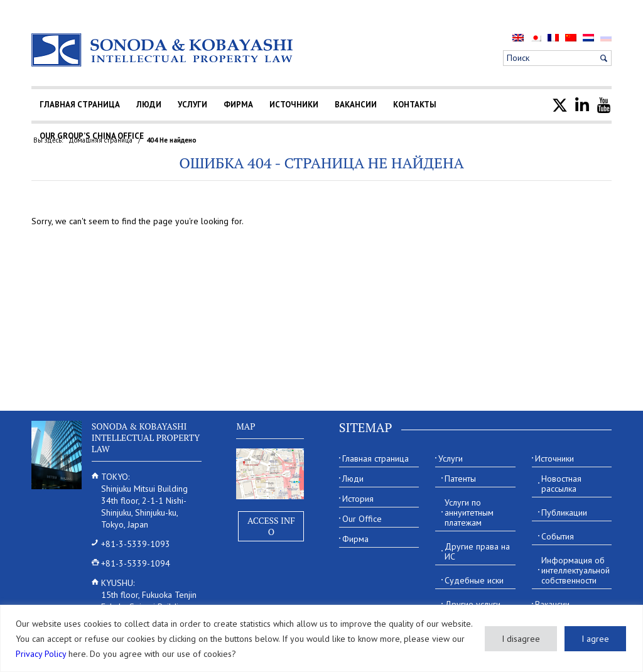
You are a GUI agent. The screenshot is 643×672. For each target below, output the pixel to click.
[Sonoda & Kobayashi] (163, 50)
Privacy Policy (41, 654)
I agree (595, 639)
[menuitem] (518, 37)
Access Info (271, 526)
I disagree (521, 639)
